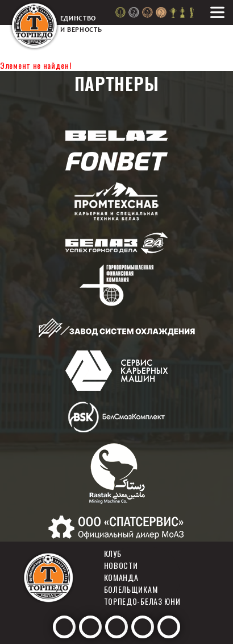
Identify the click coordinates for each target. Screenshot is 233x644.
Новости (121, 565)
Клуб (113, 553)
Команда (121, 577)
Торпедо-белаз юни (142, 601)
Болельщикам (131, 589)
